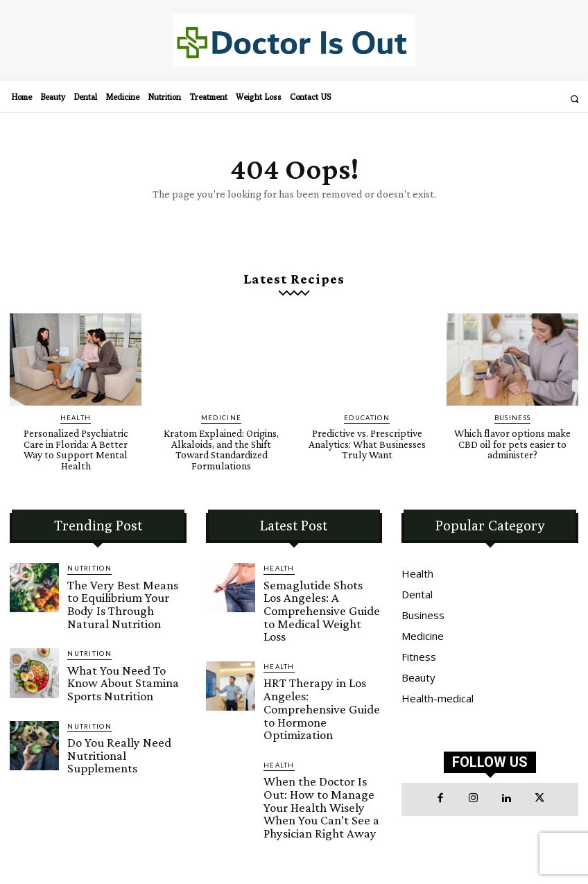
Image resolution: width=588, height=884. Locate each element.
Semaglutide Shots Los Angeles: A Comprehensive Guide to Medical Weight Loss (322, 584)
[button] (574, 99)
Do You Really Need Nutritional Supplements (115, 707)
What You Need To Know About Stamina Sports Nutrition (116, 648)
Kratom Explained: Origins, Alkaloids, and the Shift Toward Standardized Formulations (221, 443)
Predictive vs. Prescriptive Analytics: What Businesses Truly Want (367, 438)
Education (367, 414)
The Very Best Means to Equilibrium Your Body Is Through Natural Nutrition (119, 584)
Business (513, 414)
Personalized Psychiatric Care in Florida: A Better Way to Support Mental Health (76, 438)
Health (76, 414)
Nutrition (88, 560)
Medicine (222, 414)
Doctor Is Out (419, 844)
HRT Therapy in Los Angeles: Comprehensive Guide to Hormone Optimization (320, 648)
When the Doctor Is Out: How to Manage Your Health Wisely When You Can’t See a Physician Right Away (321, 716)
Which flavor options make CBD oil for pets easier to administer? (513, 438)
